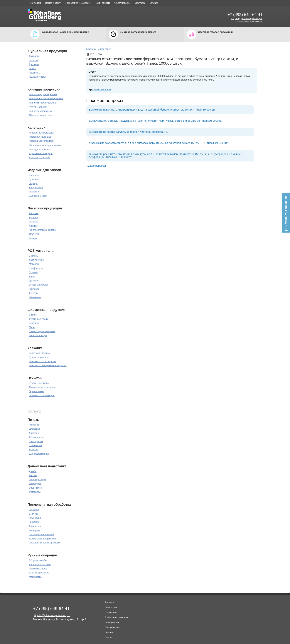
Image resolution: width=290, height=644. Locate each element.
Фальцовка (35, 530)
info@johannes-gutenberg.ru (249, 18)
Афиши (33, 226)
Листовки (34, 213)
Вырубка (33, 514)
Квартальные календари (42, 133)
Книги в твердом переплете (43, 94)
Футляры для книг (38, 107)
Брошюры (34, 64)
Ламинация (35, 526)
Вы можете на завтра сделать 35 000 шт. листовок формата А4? (129, 132)
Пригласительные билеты (42, 230)
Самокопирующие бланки (42, 331)
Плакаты (33, 222)
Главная (91, 49)
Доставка (140, 3)
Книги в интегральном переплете (46, 99)
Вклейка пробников (39, 573)
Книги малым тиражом (41, 111)
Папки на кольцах (38, 336)
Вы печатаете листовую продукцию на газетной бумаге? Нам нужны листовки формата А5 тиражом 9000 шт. (156, 121)
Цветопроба (35, 484)
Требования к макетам (78, 3)
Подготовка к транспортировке (45, 543)
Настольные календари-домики (45, 145)
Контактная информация (250, 22)
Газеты (33, 69)
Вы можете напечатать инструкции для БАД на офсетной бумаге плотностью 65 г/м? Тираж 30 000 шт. (152, 110)
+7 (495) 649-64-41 (245, 14)
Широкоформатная (39, 454)
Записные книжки (38, 196)
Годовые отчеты (37, 77)
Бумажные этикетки (39, 383)
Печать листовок (102, 90)
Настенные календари (41, 137)
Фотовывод (35, 492)
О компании (111, 612)
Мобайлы (34, 264)
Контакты (35, 3)
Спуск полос (35, 488)
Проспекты (35, 73)
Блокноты (34, 175)
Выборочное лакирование (42, 539)
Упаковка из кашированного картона (48, 366)
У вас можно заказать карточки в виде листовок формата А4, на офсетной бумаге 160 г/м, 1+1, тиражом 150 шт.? (159, 143)
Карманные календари (41, 154)
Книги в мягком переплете (43, 103)
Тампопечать (36, 446)
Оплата (154, 3)
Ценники (33, 281)
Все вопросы (96, 166)
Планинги (34, 192)
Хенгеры (33, 293)
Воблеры (34, 256)
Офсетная (34, 425)
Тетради (33, 183)
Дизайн (33, 471)
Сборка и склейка (38, 560)
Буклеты (33, 218)
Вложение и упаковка (40, 565)
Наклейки (34, 289)
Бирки (32, 277)
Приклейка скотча (38, 569)
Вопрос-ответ (53, 3)
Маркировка (35, 577)
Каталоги (34, 60)
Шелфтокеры (36, 268)
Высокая (33, 450)
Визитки (33, 315)
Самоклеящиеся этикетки (42, 387)
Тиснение (34, 522)
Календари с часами (40, 158)
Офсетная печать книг (41, 115)
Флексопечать (36, 437)
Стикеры (33, 272)
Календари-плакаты (39, 149)
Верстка (33, 476)
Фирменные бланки (39, 319)
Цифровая (34, 429)
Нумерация (35, 518)
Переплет (34, 510)
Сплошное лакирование (41, 535)
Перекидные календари (41, 141)
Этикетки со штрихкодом (42, 396)
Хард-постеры (36, 260)
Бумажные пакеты (38, 285)
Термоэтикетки (37, 391)
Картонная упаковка (39, 353)
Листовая (34, 433)
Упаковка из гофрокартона (43, 361)
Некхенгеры (35, 297)
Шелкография (36, 441)
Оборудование (122, 3)
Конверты (34, 323)
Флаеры (33, 238)
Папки (32, 327)
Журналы (34, 56)
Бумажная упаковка (39, 357)
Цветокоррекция (37, 480)
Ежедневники (36, 188)
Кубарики (34, 179)
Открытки (34, 234)
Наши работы (102, 3)
